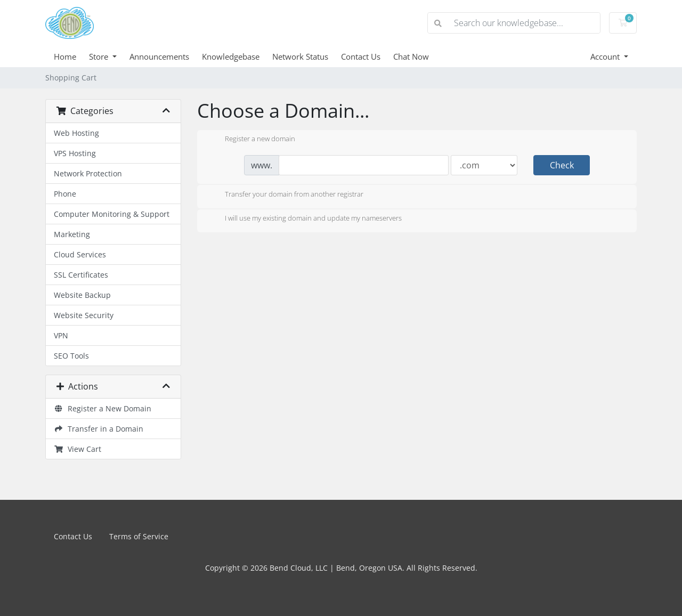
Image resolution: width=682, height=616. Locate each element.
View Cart (78, 449)
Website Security (84, 315)
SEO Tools (71, 356)
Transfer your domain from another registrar (286, 195)
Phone (65, 194)
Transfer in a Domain (99, 429)
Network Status (300, 56)
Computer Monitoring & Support (112, 214)
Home (65, 56)
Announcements (159, 56)
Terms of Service (139, 536)
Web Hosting (76, 133)
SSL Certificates (81, 275)
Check (562, 165)
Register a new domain (251, 140)
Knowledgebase (231, 56)
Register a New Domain (103, 408)
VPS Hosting (75, 153)
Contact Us (361, 56)
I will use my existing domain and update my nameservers (305, 219)
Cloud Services (80, 254)
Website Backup (82, 295)
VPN (61, 335)
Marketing (72, 234)
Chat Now (411, 56)
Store (100, 56)
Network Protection (88, 173)
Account (606, 56)
